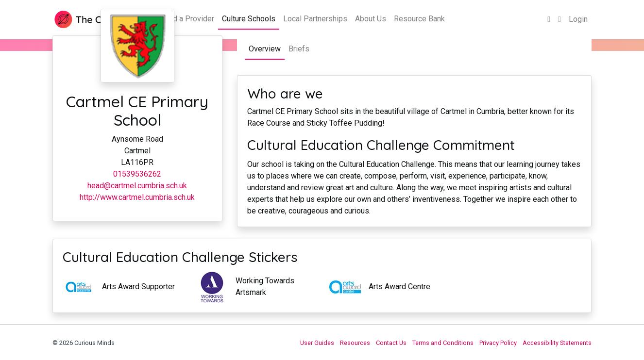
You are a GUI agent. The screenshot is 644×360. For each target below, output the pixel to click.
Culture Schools (249, 19)
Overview (265, 49)
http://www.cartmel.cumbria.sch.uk (137, 197)
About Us (371, 19)
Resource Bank (419, 19)
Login (578, 19)
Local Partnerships (315, 19)
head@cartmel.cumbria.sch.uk (137, 186)
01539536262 (137, 174)
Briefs (299, 49)
